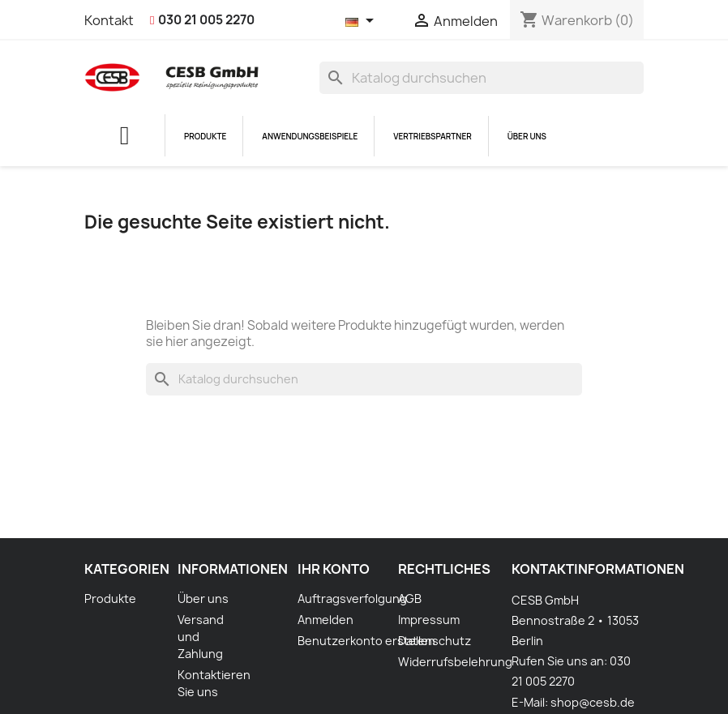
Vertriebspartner (433, 136)
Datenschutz (435, 641)
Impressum (429, 620)
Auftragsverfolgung (352, 599)
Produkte (205, 136)
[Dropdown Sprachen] (362, 22)
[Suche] (482, 78)
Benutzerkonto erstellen (366, 641)
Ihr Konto (334, 569)
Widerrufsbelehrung (455, 662)
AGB (410, 599)
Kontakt (109, 20)
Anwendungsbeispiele (310, 136)
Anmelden (325, 620)
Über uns (527, 136)
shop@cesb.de (593, 702)
